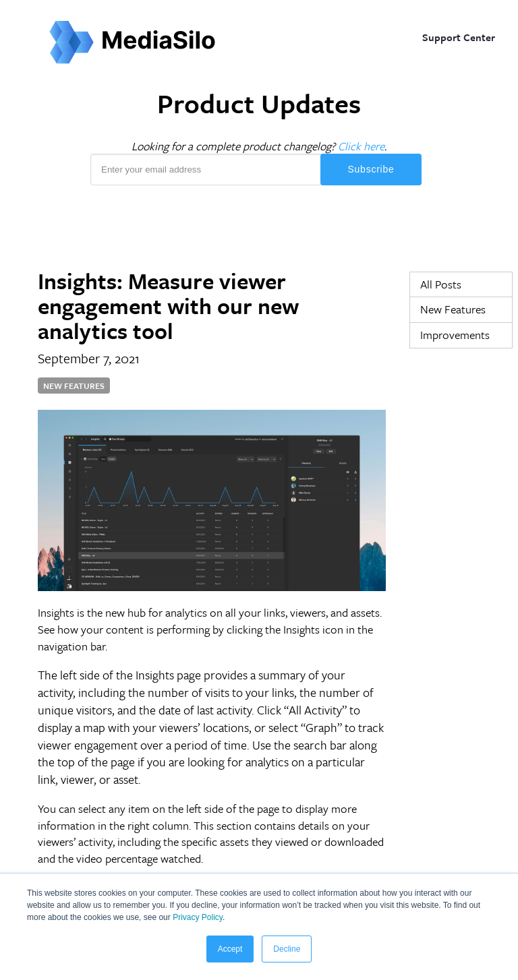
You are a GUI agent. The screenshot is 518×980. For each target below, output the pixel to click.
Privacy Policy (197, 917)
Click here (361, 146)
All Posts (441, 284)
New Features (453, 309)
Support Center (459, 37)
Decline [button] (287, 949)
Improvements (455, 335)
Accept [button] (230, 949)
